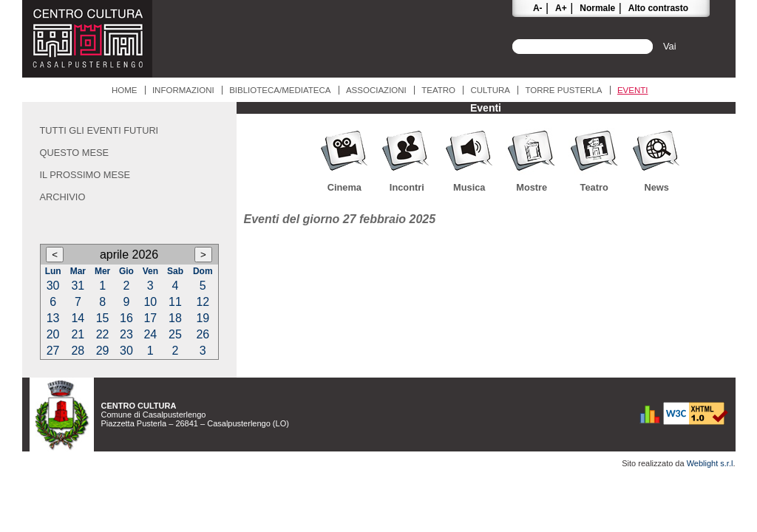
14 (78, 318)
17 (150, 318)
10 (150, 302)
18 (175, 318)
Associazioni (376, 90)
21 (78, 334)
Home (125, 90)
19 (203, 318)
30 (53, 286)
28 (78, 351)
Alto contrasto (658, 8)
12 (203, 302)
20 (53, 334)
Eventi (633, 90)
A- (538, 8)
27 (53, 351)
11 (175, 302)
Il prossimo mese (85, 175)
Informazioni (183, 90)
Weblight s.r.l (710, 463)
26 (203, 334)
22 (103, 334)
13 (53, 318)
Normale (597, 8)
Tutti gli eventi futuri (99, 130)
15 (103, 318)
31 (78, 286)
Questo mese (75, 153)
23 (126, 334)
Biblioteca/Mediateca (280, 90)
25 (175, 334)
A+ (561, 8)
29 (103, 351)
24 (150, 334)
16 (126, 318)
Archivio (63, 197)
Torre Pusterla (563, 90)
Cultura (490, 90)
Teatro (438, 90)
